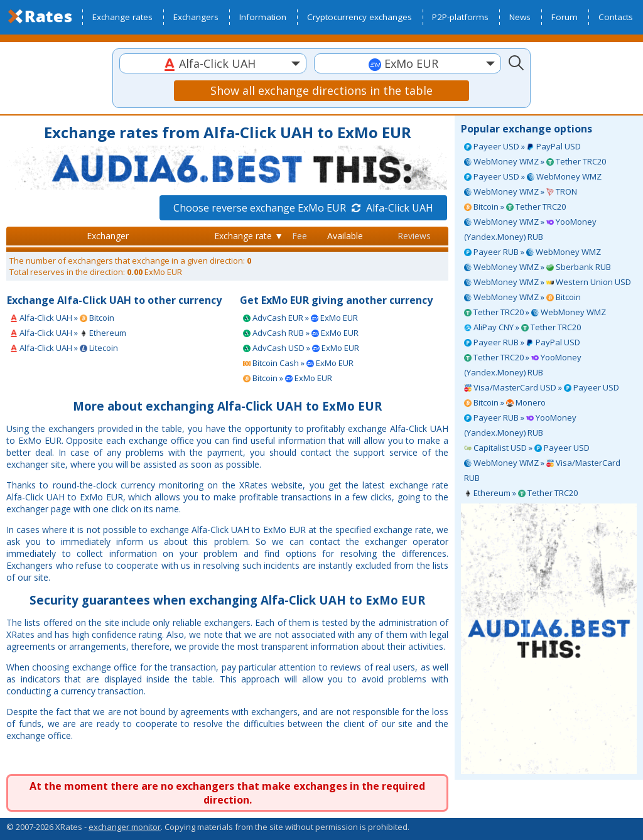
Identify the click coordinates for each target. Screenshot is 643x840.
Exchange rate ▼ (249, 236)
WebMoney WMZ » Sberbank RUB (538, 267)
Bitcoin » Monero (505, 402)
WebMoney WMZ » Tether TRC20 (535, 161)
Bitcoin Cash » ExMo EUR (298, 363)
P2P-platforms (460, 17)
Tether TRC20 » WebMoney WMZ (535, 312)
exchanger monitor (125, 827)
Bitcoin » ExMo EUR (288, 378)
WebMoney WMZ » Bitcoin (522, 297)
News (520, 17)
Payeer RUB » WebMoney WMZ (532, 252)
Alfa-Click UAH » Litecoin (64, 348)
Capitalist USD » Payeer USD (527, 448)
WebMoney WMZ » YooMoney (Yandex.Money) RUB (530, 229)
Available (345, 236)
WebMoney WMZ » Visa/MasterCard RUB (542, 470)
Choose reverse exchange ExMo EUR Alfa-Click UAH (303, 208)
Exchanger (108, 236)
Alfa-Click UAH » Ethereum (68, 333)
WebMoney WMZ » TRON (521, 191)
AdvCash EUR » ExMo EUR (300, 318)
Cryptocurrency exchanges (359, 17)
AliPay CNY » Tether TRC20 (522, 327)
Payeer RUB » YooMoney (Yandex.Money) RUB (520, 425)
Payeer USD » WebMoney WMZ (533, 176)
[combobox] (213, 63)
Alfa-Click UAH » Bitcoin (62, 318)
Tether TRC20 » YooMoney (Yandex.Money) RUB (523, 365)
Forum (565, 17)
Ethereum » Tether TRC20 (521, 493)
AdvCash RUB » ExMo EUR (301, 333)
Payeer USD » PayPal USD (522, 146)
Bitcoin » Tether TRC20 (515, 207)
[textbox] (213, 64)
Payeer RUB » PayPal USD (522, 342)
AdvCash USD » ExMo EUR (301, 348)
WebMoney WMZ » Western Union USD (548, 282)
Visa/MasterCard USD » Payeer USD (542, 387)
